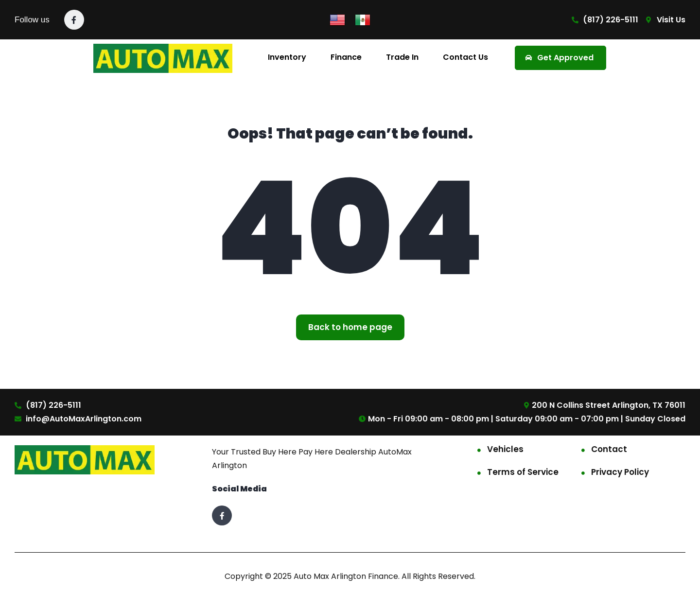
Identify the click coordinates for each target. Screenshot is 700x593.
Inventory (287, 57)
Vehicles (505, 449)
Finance (346, 57)
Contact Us (465, 57)
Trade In (402, 57)
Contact (609, 449)
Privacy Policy (620, 472)
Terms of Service (523, 472)
